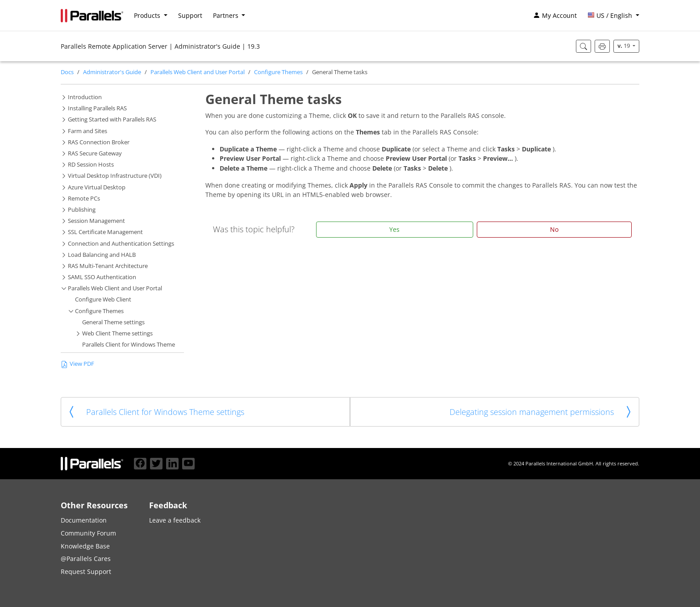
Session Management (96, 221)
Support (190, 15)
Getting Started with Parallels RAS (112, 119)
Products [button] (148, 15)
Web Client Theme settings (117, 333)
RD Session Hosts (91, 165)
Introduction (85, 97)
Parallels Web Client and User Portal (198, 72)
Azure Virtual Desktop (97, 187)
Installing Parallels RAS (97, 108)
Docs (67, 72)
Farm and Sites (87, 131)
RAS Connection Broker (99, 142)
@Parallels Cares (86, 559)
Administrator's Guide (112, 72)
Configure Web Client (103, 299)
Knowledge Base (85, 546)
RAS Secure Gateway (95, 153)
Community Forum (88, 533)
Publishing (82, 210)
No (554, 229)
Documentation (84, 520)
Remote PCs (84, 199)
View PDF (77, 364)
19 (624, 46)
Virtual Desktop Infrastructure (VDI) (115, 176)
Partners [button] (227, 15)
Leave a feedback (175, 520)
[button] (613, 16)
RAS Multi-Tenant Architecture (108, 266)
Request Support (86, 571)
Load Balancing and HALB (102, 255)
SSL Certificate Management (105, 232)
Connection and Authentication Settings (121, 244)
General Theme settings (113, 322)
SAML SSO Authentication (102, 277)
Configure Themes (278, 72)
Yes (394, 229)
